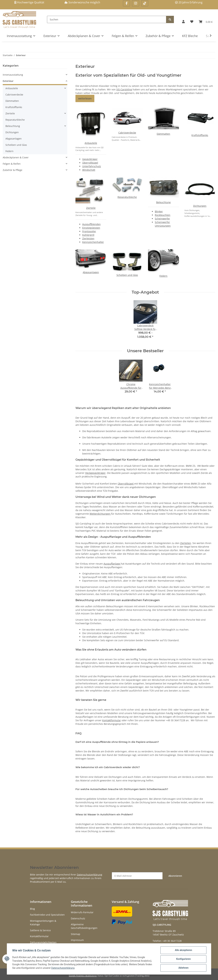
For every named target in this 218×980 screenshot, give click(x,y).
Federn (163, 276)
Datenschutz (78, 918)
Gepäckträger (90, 159)
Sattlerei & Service (40, 930)
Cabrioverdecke (127, 133)
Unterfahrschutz (92, 166)
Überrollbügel (90, 163)
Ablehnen (183, 968)
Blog (32, 909)
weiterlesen (85, 98)
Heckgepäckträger (95, 473)
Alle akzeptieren (183, 950)
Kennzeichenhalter (93, 242)
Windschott (89, 170)
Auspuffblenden (91, 224)
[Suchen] (107, 19)
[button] (183, 22)
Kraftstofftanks (200, 135)
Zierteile (91, 208)
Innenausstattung (13, 75)
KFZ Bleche (190, 36)
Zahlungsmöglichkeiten (43, 942)
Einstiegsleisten (91, 228)
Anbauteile (91, 143)
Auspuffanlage (112, 564)
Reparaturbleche (127, 197)
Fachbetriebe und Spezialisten (47, 915)
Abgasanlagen (91, 272)
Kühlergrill (88, 235)
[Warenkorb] (206, 22)
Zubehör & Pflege (13, 170)
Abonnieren (175, 876)
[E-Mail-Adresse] (137, 876)
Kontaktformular (112, 720)
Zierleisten (88, 238)
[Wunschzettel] (192, 22)
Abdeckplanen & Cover (16, 157)
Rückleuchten (163, 215)
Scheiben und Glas (127, 275)
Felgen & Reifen (12, 164)
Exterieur (8, 81)
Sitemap (76, 934)
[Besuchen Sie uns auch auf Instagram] (135, 3)
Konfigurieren (183, 959)
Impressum (77, 940)
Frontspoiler (89, 231)
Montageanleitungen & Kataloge (43, 923)
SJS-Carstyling (124, 89)
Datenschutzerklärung (89, 875)
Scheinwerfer (162, 219)
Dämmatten (163, 134)
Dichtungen (200, 206)
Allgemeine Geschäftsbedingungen (84, 926)
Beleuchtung (163, 202)
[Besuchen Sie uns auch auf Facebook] (126, 3)
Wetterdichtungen (100, 514)
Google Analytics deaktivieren (83, 976)
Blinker (159, 211)
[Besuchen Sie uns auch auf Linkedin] (145, 3)
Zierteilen (186, 543)
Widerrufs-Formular (82, 912)
